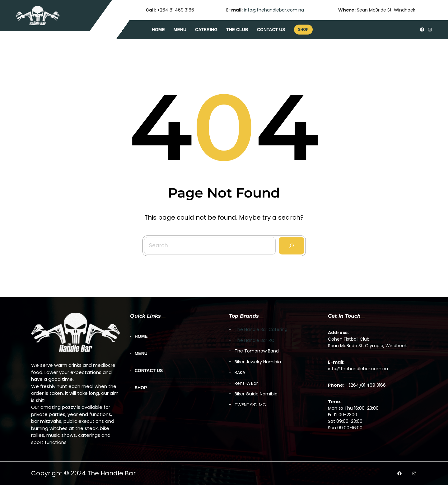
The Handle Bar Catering (261, 329)
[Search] (289, 243)
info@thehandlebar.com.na (274, 10)
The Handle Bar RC (254, 340)
